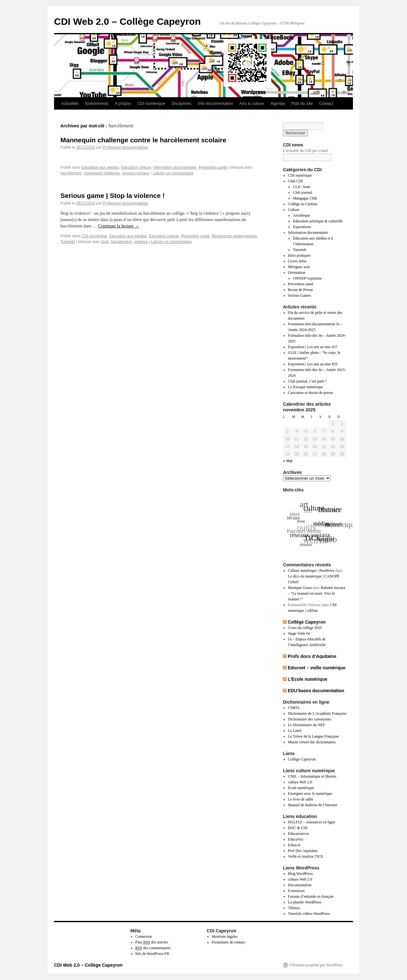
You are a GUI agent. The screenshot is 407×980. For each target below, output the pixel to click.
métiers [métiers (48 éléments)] (334, 524)
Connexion (144, 936)
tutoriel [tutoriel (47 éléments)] (327, 539)
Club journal (302, 193)
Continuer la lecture (119, 226)
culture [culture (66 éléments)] (314, 508)
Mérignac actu (299, 267)
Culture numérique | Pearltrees (311, 571)
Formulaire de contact (228, 942)
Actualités (70, 103)
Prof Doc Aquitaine (303, 851)
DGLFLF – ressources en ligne (312, 822)
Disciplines (181, 103)
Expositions (302, 227)
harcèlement (71, 173)
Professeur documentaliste (125, 147)
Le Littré (295, 731)
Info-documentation (215, 103)
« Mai (288, 461)
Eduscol (294, 845)
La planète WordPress (305, 902)
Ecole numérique (301, 788)
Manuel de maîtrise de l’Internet (313, 805)
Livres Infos (297, 261)
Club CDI (296, 181)
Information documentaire (175, 167)
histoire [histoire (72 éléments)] (330, 509)
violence (141, 242)
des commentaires (153, 948)
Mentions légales (225, 936)
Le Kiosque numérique (306, 387)
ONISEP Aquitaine (307, 278)
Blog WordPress (300, 874)
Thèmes (294, 908)
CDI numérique (151, 103)
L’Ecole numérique (308, 679)
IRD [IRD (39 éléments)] (307, 512)
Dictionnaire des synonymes (310, 719)
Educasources (299, 834)
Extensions (297, 891)
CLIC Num (301, 187)
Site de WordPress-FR (152, 954)
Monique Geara (300, 588)
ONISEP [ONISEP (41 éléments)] (321, 526)
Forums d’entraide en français (311, 896)
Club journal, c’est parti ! (307, 381)
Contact (326, 103)
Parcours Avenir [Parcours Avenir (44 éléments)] (304, 531)
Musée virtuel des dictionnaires (312, 742)
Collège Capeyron (307, 622)
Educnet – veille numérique (317, 668)
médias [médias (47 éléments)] (322, 523)
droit (105, 242)
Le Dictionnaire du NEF (307, 725)
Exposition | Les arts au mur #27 (313, 347)
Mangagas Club (305, 198)
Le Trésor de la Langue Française (314, 736)
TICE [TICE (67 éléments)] (313, 537)
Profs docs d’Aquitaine (312, 656)
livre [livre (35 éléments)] (301, 520)
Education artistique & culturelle (318, 221)
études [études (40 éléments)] (306, 544)
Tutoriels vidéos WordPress (309, 914)
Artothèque (301, 215)
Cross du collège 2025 (305, 628)
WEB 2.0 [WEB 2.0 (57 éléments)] (315, 541)
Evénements (97, 103)
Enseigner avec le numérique (310, 794)
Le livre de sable (301, 799)
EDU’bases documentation (316, 691)
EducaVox (296, 839)
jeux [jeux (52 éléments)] (295, 514)
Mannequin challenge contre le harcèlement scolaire (143, 140)
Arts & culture (252, 103)
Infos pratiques (300, 255)
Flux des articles (152, 942)
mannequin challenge (102, 173)
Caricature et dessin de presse (311, 393)
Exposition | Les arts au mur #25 (313, 364)
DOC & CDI (298, 828)
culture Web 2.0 (300, 782)
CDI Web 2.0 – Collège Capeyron (127, 21)
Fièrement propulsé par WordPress (316, 965)
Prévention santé (213, 167)
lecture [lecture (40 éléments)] (294, 518)
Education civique (136, 167)
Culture (294, 210)
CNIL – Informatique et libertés (312, 776)
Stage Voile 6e (299, 633)
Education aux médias (100, 167)
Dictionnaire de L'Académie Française (317, 713)
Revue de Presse (301, 290)
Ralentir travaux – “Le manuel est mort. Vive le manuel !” (317, 593)
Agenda (278, 103)
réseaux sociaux (136, 173)
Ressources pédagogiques (234, 236)
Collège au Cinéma (303, 204)
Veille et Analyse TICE (306, 856)
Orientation (297, 273)
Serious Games (300, 295)
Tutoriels (68, 242)
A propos (123, 103)
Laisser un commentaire (173, 173)
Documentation (300, 885)
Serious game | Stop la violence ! (113, 196)
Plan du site (302, 103)
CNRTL (294, 708)
